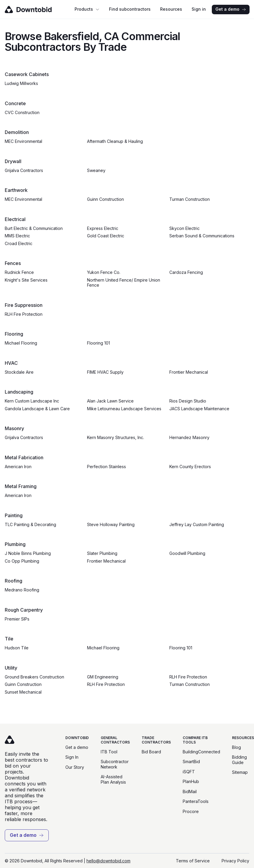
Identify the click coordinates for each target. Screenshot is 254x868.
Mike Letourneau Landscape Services (124, 409)
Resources (171, 9)
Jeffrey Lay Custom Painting (197, 524)
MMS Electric (17, 236)
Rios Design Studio (188, 401)
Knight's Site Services (26, 280)
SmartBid (191, 762)
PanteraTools (196, 801)
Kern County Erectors (190, 467)
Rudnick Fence (19, 272)
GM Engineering (103, 677)
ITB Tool (109, 752)
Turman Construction (190, 199)
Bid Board (151, 752)
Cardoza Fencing (186, 272)
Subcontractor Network (115, 764)
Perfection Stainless (107, 467)
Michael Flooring (21, 343)
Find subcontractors (130, 9)
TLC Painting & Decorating (30, 524)
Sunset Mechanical (23, 692)
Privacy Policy (235, 861)
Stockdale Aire (19, 372)
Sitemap (240, 772)
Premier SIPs (17, 619)
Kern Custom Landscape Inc (32, 401)
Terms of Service (193, 861)
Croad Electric (19, 243)
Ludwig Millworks (21, 83)
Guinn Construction (105, 199)
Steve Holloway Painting (111, 524)
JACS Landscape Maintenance (199, 409)
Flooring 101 (98, 343)
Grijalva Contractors (24, 170)
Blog (236, 747)
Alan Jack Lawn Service (110, 401)
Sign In (72, 757)
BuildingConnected (201, 752)
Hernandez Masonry (189, 437)
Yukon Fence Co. (104, 272)
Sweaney (96, 170)
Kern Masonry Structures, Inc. (116, 437)
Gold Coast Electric (106, 236)
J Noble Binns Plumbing (28, 553)
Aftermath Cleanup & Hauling (115, 141)
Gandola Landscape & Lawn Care (37, 409)
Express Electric (103, 228)
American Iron (18, 467)
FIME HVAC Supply (105, 372)
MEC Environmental (23, 141)
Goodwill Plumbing (187, 553)
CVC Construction (22, 112)
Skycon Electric (184, 228)
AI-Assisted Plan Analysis (113, 779)
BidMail (190, 792)
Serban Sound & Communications (202, 236)
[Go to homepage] (37, 10)
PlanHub (191, 781)
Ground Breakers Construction (34, 677)
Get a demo (231, 9)
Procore (191, 811)
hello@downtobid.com (108, 861)
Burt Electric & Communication (34, 228)
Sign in (199, 9)
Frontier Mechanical (189, 372)
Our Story (75, 767)
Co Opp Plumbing (22, 561)
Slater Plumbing (102, 553)
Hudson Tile (17, 648)
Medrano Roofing (22, 590)
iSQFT (189, 772)
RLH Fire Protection (24, 314)
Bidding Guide (239, 760)
